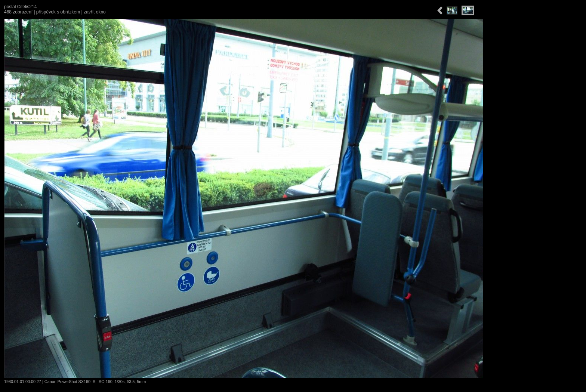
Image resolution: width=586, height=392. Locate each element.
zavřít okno (95, 12)
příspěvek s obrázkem (58, 12)
